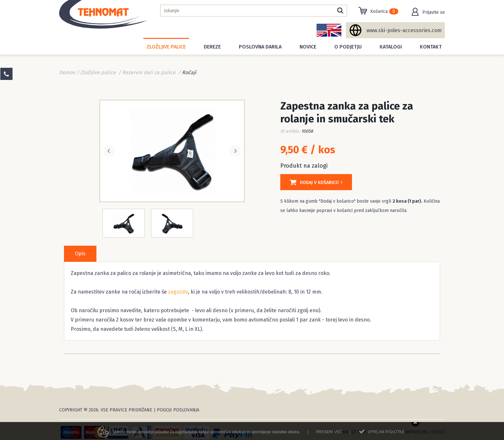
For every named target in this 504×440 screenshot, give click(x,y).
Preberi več (329, 434)
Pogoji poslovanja (178, 410)
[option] (172, 150)
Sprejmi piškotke (386, 434)
